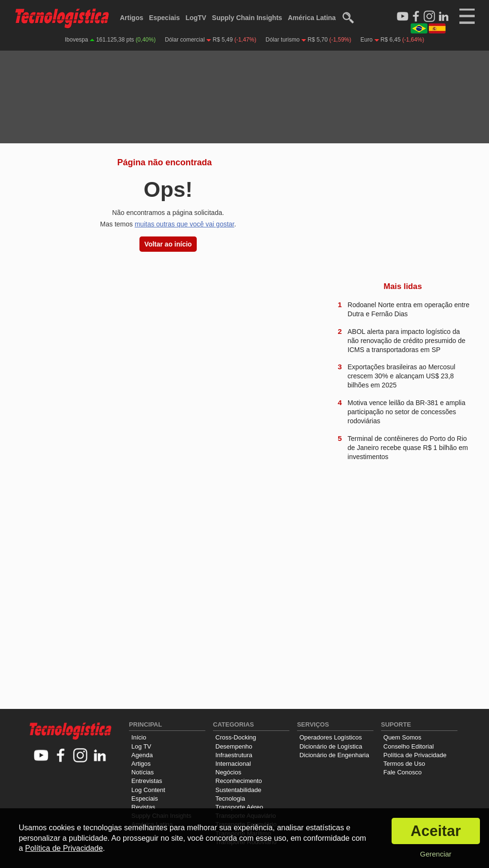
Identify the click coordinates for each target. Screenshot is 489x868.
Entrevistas (147, 781)
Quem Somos (402, 737)
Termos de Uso (404, 764)
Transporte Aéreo (239, 807)
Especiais (165, 18)
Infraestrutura (234, 755)
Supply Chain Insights (247, 18)
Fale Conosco (403, 772)
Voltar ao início (168, 244)
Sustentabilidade (238, 790)
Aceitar (436, 831)
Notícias (143, 772)
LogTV (196, 18)
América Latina (312, 18)
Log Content (148, 790)
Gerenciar (436, 854)
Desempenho (234, 746)
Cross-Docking (236, 737)
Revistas (143, 807)
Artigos (132, 18)
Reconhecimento (239, 781)
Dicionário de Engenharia (334, 755)
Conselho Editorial (409, 746)
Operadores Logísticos (331, 737)
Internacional (233, 764)
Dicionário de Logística (331, 746)
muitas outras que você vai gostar (185, 224)
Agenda (142, 755)
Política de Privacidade (415, 755)
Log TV (141, 746)
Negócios (228, 772)
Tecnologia (230, 798)
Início (139, 737)
